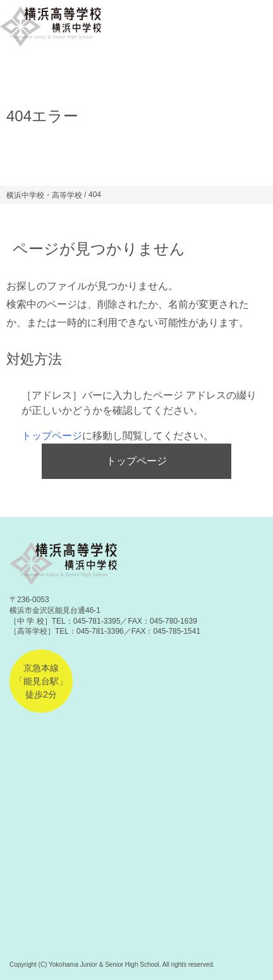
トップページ (52, 436)
